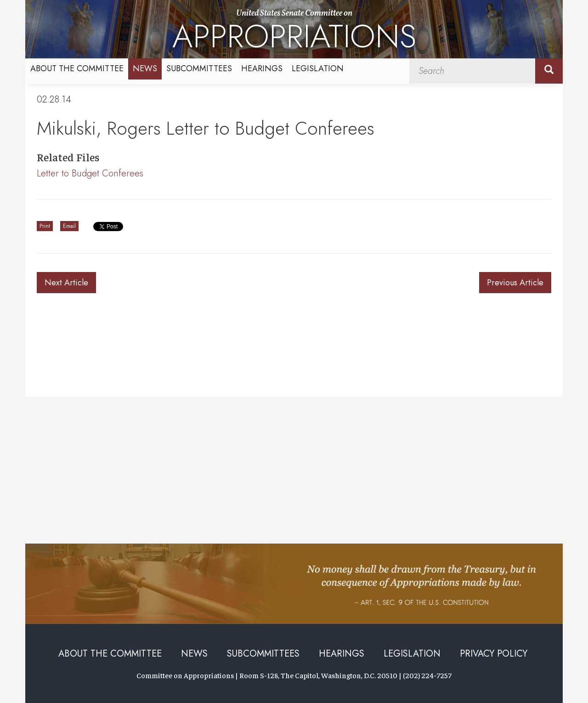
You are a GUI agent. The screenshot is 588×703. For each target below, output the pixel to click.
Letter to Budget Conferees (90, 173)
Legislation (318, 68)
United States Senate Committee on (294, 33)
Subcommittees (199, 68)
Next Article (66, 283)
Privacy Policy (494, 654)
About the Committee (77, 68)
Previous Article (515, 283)
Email (69, 226)
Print (45, 226)
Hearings (262, 68)
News (145, 68)
